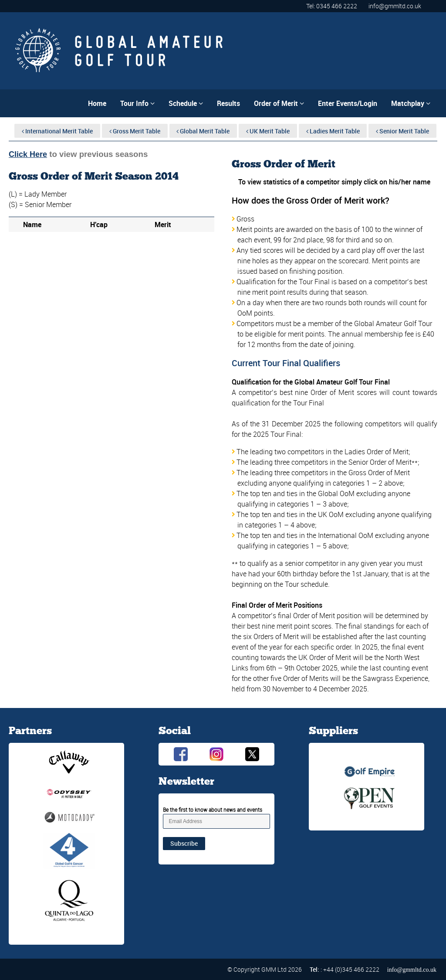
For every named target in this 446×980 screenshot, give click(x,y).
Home (97, 103)
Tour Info (137, 103)
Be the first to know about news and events (213, 810)
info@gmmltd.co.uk (395, 6)
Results (228, 103)
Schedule (186, 103)
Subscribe (184, 843)
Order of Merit (279, 103)
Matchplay (411, 103)
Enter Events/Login (348, 103)
